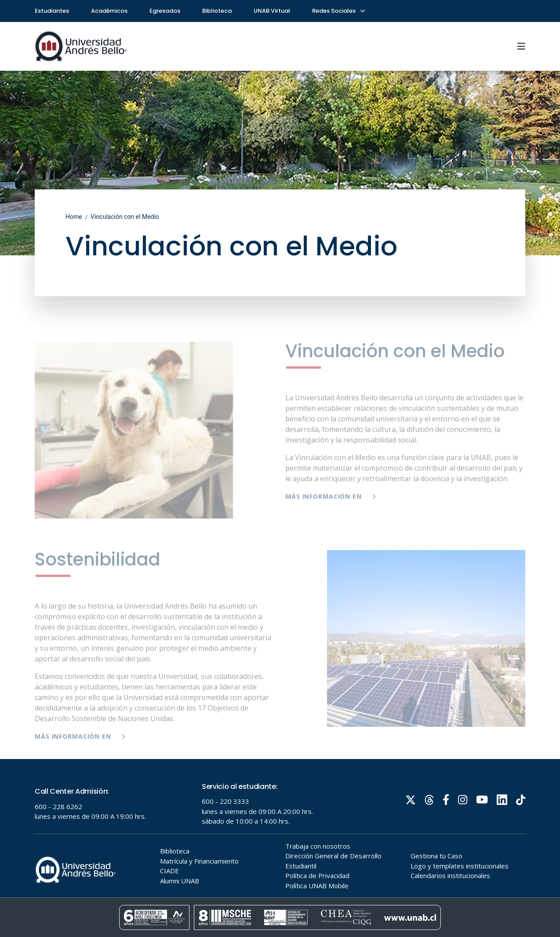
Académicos (109, 11)
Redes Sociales (338, 11)
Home (74, 217)
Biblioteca (217, 11)
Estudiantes (52, 11)
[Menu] (521, 46)
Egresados (165, 11)
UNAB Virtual (272, 11)
